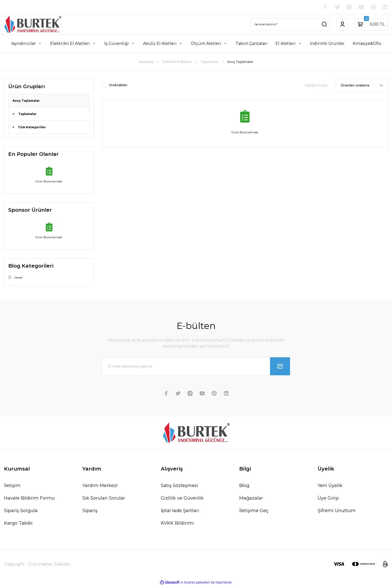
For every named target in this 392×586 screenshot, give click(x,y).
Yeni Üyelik (330, 486)
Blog (244, 486)
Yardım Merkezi (100, 486)
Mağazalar (251, 498)
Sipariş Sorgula (21, 511)
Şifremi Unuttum (337, 511)
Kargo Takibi (18, 523)
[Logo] (33, 24)
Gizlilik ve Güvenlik (182, 498)
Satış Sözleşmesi (179, 486)
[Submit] (280, 366)
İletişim (12, 486)
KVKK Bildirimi (177, 523)
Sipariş (90, 511)
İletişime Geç (254, 511)
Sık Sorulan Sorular (104, 498)
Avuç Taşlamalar (240, 62)
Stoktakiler (118, 85)
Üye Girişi (328, 498)
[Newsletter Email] (196, 366)
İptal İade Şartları (180, 511)
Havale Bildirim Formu (29, 498)
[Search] (291, 24)
